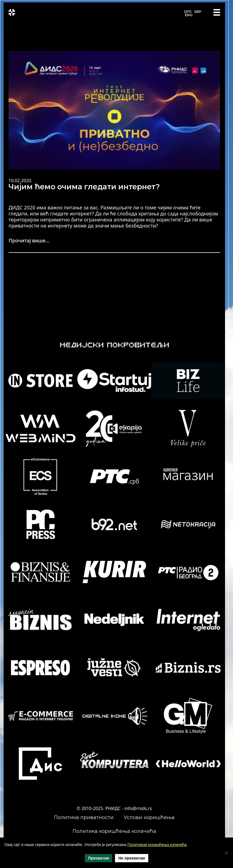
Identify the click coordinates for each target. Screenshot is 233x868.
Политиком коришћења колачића (157, 845)
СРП (188, 12)
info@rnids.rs (138, 808)
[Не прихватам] (226, 853)
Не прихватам (131, 858)
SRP (198, 12)
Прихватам (98, 858)
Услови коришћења (149, 817)
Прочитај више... (29, 240)
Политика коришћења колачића (114, 831)
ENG (189, 15)
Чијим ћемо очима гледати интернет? (84, 187)
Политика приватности (84, 817)
